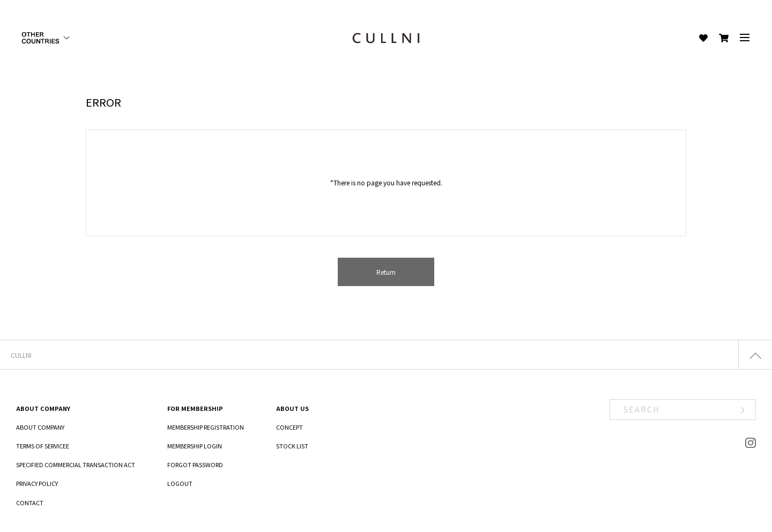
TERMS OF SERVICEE (43, 446)
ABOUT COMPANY (40, 427)
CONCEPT (289, 427)
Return (386, 272)
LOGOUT (180, 483)
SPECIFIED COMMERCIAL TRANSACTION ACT (76, 464)
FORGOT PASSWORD (195, 464)
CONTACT (30, 503)
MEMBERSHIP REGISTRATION (206, 427)
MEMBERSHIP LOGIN (195, 446)
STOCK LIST (292, 446)
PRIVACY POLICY (37, 483)
